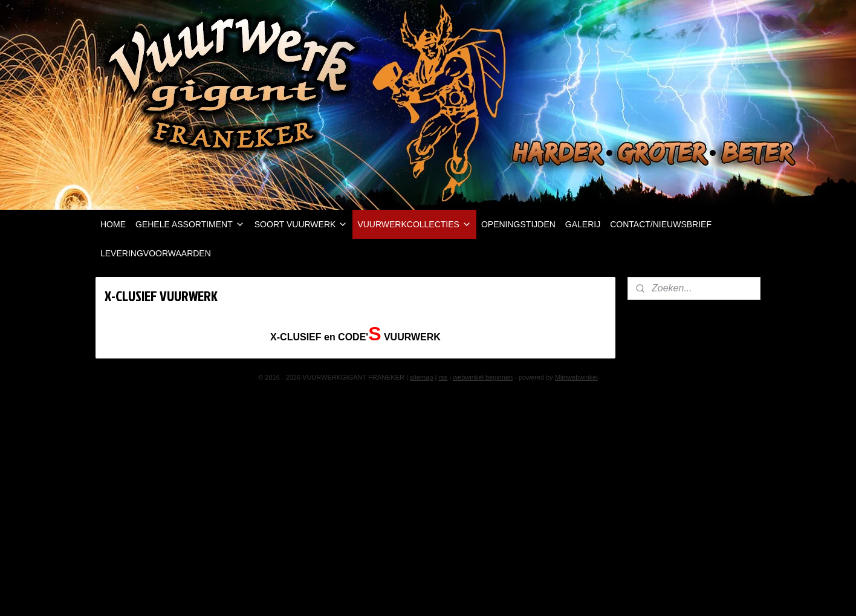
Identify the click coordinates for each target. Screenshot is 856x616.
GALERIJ (583, 224)
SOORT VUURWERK (301, 224)
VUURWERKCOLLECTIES (414, 224)
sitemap (422, 377)
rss (443, 377)
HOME (113, 224)
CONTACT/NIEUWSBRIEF (661, 224)
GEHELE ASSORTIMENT (190, 224)
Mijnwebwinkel (576, 377)
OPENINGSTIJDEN (518, 224)
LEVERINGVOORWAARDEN (156, 253)
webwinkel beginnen (483, 377)
